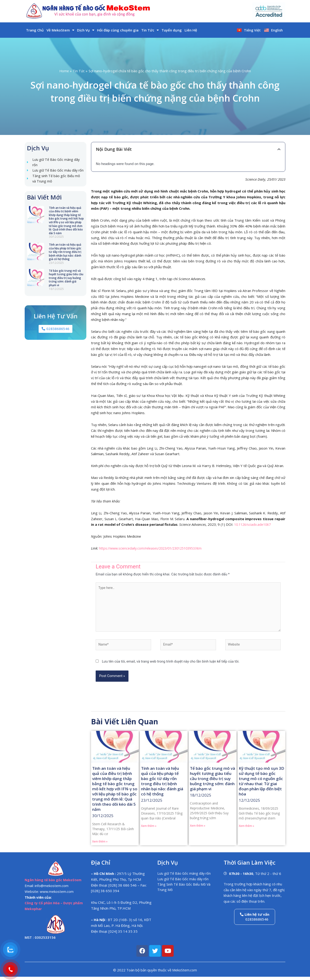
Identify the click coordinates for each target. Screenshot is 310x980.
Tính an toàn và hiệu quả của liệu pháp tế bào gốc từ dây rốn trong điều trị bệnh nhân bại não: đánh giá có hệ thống (65, 259)
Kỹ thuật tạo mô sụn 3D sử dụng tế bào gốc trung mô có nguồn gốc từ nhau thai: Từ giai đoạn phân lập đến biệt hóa (261, 784)
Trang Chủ (35, 30)
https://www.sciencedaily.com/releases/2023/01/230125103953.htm (155, 548)
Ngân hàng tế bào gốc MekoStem (54, 883)
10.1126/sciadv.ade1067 (254, 524)
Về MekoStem (60, 30)
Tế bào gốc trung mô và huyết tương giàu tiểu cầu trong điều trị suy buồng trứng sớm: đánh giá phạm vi (66, 285)
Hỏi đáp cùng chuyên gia (118, 30)
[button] (279, 149)
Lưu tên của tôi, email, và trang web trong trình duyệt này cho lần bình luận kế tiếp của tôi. (171, 665)
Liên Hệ (191, 30)
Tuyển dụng (172, 30)
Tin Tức (150, 30)
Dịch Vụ (86, 30)
